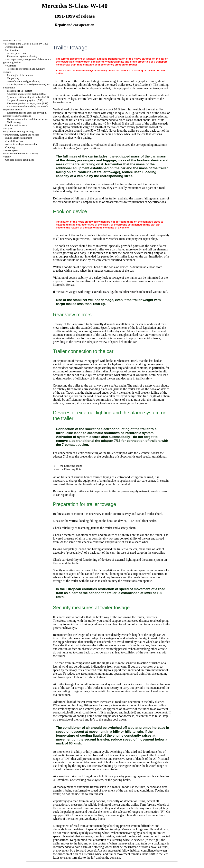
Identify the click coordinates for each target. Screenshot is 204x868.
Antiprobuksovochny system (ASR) (25, 100)
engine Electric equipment (19, 138)
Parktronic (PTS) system (20, 91)
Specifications (12, 50)
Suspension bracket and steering (22, 153)
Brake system (12, 150)
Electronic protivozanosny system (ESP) (28, 103)
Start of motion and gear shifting (24, 81)
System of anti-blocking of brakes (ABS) (28, 97)
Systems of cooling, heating (19, 131)
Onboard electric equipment (19, 160)
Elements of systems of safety (22, 56)
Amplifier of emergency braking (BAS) (27, 94)
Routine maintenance (16, 125)
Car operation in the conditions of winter (28, 119)
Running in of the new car (20, 75)
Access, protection (16, 53)
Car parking (13, 78)
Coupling (10, 147)
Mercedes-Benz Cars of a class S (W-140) (27, 44)
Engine (9, 128)
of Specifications (155, 202)
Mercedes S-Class (12, 40)
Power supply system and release (22, 135)
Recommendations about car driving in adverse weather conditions (25, 114)
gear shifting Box (14, 141)
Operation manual (14, 47)
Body (8, 157)
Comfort (11, 66)
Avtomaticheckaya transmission (21, 144)
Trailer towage (14, 122)
